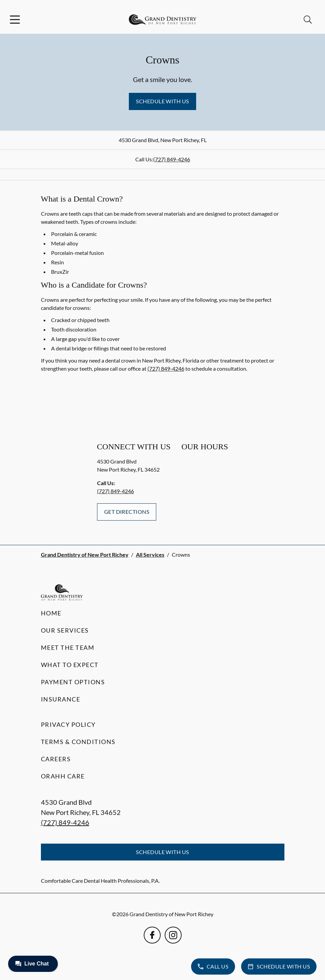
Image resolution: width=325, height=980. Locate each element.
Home (51, 613)
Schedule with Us (162, 101)
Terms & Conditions (78, 742)
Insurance (61, 699)
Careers (56, 759)
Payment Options (73, 682)
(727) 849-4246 (172, 159)
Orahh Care (63, 776)
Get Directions (127, 512)
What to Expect (70, 665)
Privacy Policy (68, 724)
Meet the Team (68, 647)
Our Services (65, 630)
